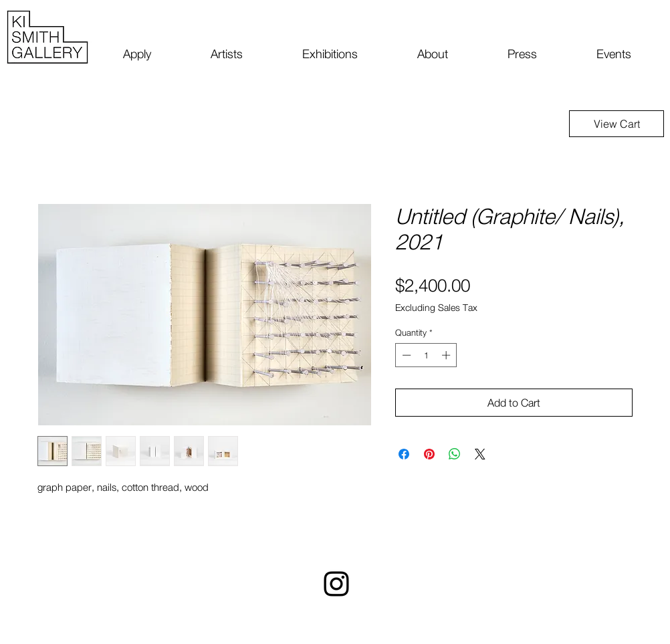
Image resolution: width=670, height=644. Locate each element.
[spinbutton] (426, 355)
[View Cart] (617, 124)
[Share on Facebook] (404, 454)
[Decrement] (405, 355)
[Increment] (447, 355)
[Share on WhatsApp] (455, 454)
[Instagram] (336, 584)
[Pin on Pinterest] (429, 454)
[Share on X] (480, 454)
